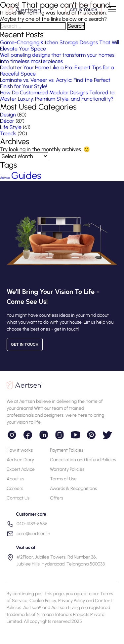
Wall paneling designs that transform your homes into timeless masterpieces (57, 58)
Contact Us (18, 498)
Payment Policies (67, 450)
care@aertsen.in (28, 534)
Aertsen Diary (20, 460)
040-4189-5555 (27, 524)
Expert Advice (21, 469)
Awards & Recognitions (73, 488)
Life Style (11, 127)
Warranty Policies (67, 469)
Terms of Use (63, 479)
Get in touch (83, 10)
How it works (20, 450)
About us (15, 479)
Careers (15, 488)
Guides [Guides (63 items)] (26, 175)
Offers (57, 498)
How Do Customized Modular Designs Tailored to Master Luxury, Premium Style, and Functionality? (57, 96)
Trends (8, 133)
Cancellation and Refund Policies (83, 460)
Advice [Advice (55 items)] (5, 178)
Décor (7, 121)
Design (8, 115)
